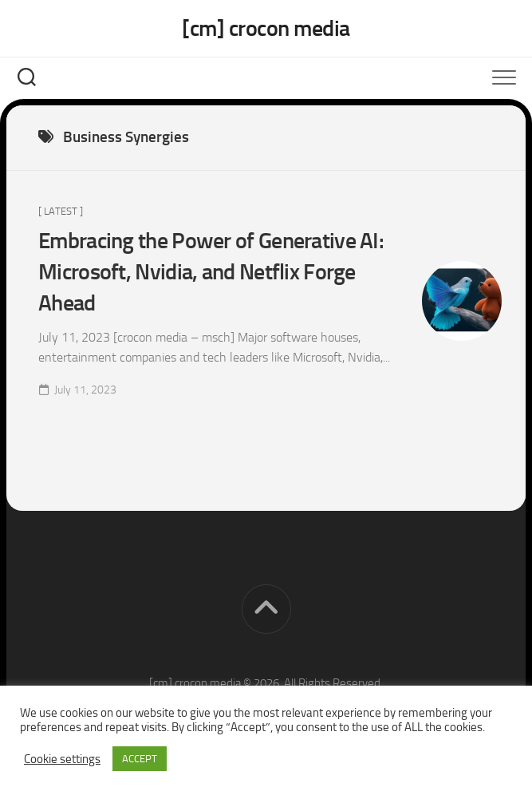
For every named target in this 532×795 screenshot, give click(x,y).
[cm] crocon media (266, 28)
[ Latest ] (61, 211)
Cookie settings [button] (62, 759)
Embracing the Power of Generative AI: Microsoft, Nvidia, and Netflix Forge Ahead (211, 272)
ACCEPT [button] (140, 759)
